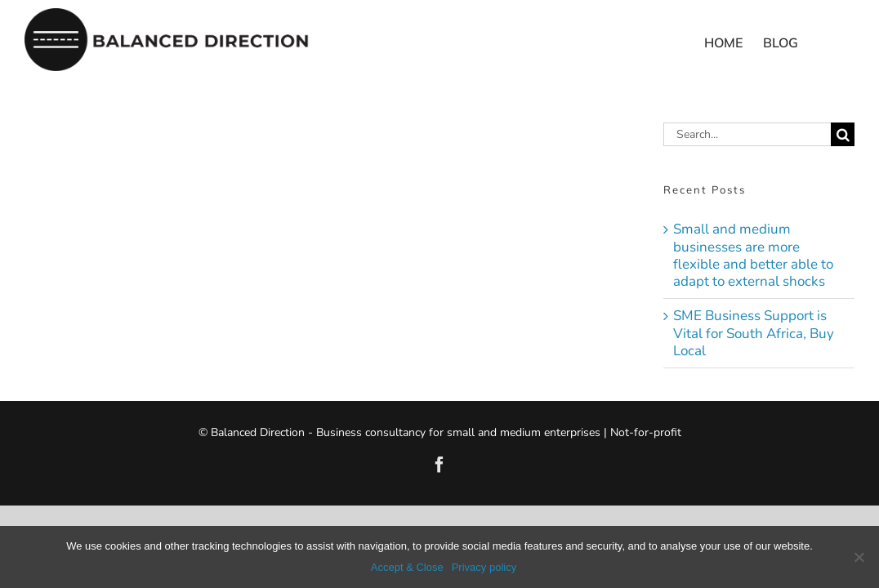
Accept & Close (407, 567)
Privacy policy (484, 567)
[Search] (843, 134)
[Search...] (747, 134)
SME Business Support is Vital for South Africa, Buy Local (754, 333)
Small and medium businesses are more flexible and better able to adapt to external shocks (753, 255)
